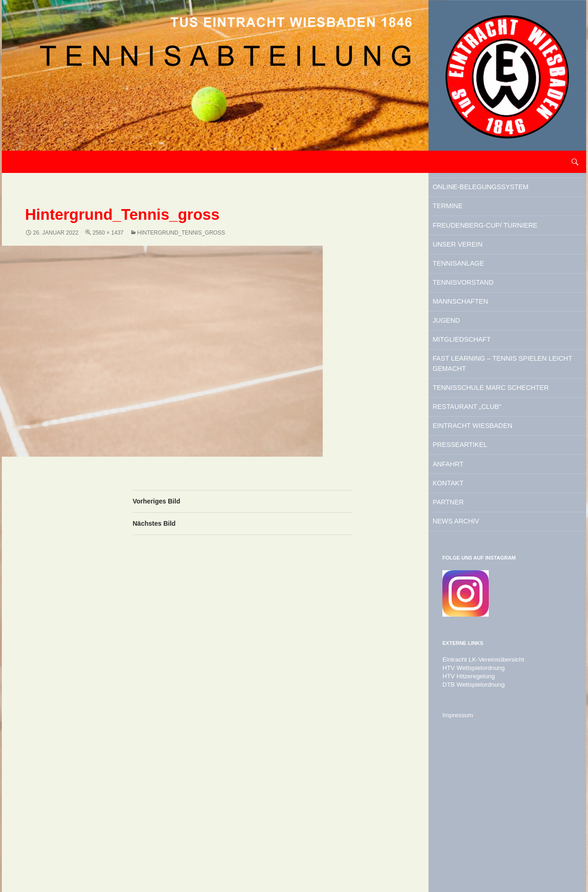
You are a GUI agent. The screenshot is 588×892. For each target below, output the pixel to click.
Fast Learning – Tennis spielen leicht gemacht (504, 437)
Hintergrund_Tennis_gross (181, 233)
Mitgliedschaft (483, 407)
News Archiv (475, 647)
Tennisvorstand (485, 336)
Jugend (461, 383)
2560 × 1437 (108, 233)
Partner (464, 624)
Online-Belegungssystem (490, 197)
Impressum (456, 843)
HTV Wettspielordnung (470, 796)
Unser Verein (477, 288)
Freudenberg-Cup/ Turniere (491, 258)
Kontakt (464, 600)
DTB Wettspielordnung (470, 813)
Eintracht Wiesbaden (498, 529)
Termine (463, 227)
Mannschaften (481, 359)
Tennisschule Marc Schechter (493, 475)
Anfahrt (464, 576)
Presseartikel (480, 553)
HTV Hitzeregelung (466, 804)
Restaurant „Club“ (490, 505)
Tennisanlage (478, 312)
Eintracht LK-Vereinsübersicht (479, 788)
